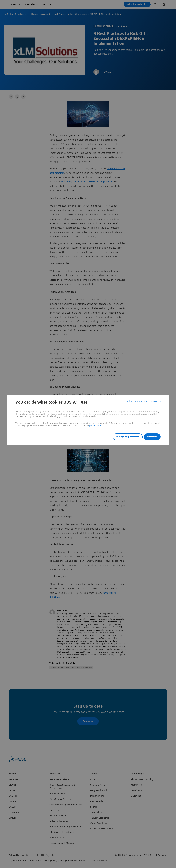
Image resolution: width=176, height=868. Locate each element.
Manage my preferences (124, 437)
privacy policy (96, 426)
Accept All (152, 437)
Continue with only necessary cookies (143, 402)
